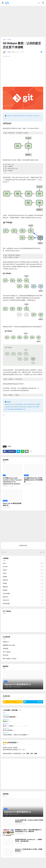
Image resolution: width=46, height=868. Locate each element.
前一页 (42, 552)
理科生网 (29, 404)
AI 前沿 (23, 570)
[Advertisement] (23, 21)
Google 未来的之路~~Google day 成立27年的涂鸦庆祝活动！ (29, 821)
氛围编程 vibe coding (9, 645)
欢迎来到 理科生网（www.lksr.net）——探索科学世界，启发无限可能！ (29, 840)
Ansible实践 (23, 604)
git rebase (17, 251)
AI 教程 (23, 583)
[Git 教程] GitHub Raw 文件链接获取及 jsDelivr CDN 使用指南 (33, 480)
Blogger (23, 590)
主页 (4, 40)
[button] (3, 3)
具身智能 (5, 648)
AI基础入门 (6, 642)
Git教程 (9, 40)
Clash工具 (23, 600)
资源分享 (23, 580)
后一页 (4, 552)
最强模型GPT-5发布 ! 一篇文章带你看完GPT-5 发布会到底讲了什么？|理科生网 (28, 831)
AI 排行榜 (6, 655)
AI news (23, 567)
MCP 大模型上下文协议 (10, 658)
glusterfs (23, 597)
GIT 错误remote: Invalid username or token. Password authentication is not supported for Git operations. (12, 481)
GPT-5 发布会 (7, 652)
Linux (23, 563)
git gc (33, 300)
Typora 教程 (23, 593)
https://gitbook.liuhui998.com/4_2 (19, 116)
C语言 (23, 573)
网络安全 (23, 587)
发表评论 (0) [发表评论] (23, 546)
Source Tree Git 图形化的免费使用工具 (12, 504)
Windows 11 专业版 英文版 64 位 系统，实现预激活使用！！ (29, 850)
